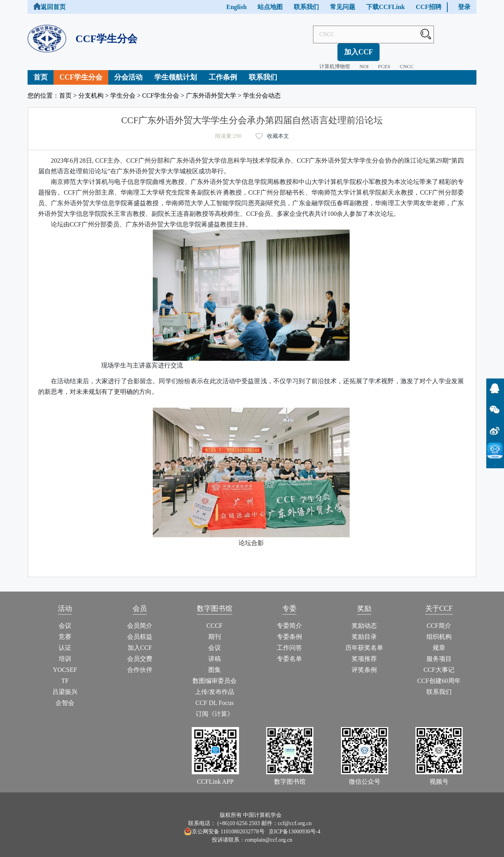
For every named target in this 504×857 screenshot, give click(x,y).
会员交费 (140, 652)
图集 (215, 663)
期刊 (215, 630)
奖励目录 (364, 630)
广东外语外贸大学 (211, 89)
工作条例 (223, 70)
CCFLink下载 (495, 465)
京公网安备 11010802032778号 (224, 825)
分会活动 (128, 70)
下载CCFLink (385, 7)
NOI (340, 49)
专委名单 (289, 652)
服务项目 (439, 652)
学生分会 (123, 89)
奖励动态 (364, 619)
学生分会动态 (262, 89)
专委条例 (289, 630)
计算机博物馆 (310, 49)
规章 (439, 641)
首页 (41, 70)
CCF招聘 (429, 7)
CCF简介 (439, 619)
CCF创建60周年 (439, 674)
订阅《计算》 (215, 707)
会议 (65, 619)
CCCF (214, 619)
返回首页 (50, 7)
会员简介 (140, 619)
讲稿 (215, 652)
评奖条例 (364, 663)
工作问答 (289, 641)
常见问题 (343, 7)
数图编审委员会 (215, 674)
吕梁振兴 (65, 685)
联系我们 (306, 7)
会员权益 (140, 630)
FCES (360, 49)
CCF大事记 (439, 663)
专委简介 (289, 619)
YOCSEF (65, 663)
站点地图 (270, 7)
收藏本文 (278, 129)
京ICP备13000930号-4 (294, 825)
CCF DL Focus (214, 696)
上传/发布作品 (215, 685)
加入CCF (455, 34)
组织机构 (439, 630)
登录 (464, 7)
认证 (65, 641)
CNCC (382, 49)
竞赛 (65, 630)
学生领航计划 (176, 70)
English (237, 7)
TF (65, 674)
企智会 (65, 696)
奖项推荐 (364, 652)
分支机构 (91, 89)
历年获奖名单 (364, 641)
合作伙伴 (140, 663)
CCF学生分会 (81, 70)
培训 (65, 652)
